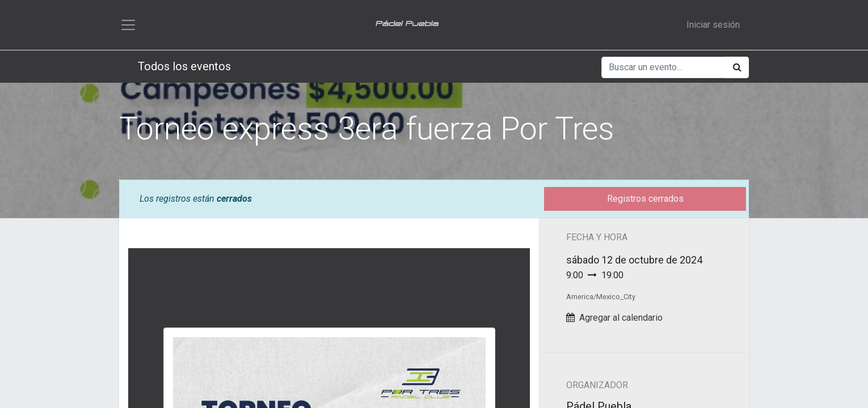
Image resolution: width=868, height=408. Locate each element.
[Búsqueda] (737, 70)
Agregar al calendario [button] (621, 320)
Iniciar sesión (713, 26)
